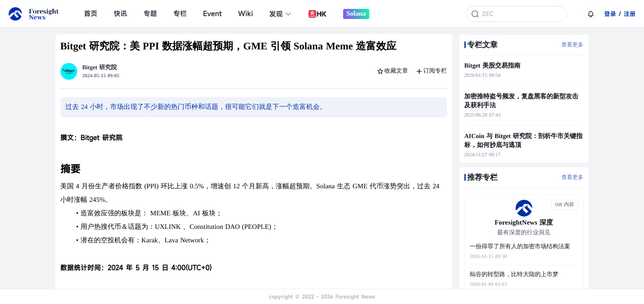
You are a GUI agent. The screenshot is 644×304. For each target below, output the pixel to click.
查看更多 (573, 45)
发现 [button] (280, 14)
